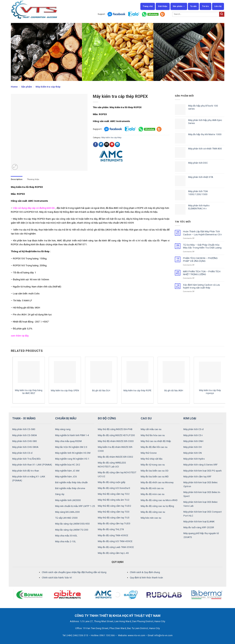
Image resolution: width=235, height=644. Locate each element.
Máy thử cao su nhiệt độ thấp (156, 441)
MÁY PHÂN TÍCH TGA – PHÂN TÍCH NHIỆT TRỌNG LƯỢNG (202, 273)
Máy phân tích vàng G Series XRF (200, 465)
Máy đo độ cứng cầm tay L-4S (113, 553)
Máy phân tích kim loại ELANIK (199, 521)
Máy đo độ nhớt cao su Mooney (157, 482)
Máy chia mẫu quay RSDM (68, 441)
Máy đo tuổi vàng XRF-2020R (199, 527)
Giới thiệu (163, 6)
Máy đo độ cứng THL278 (111, 529)
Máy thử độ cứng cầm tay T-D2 (114, 494)
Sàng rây (60, 494)
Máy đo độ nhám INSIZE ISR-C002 (115, 457)
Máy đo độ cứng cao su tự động (157, 506)
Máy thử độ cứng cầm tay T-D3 (114, 512)
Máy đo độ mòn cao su (153, 494)
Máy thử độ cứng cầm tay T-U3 (114, 518)
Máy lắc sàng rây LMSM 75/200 (72, 530)
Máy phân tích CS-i (193, 435)
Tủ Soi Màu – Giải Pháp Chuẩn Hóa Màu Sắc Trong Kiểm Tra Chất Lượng (202, 246)
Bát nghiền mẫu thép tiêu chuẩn (71, 482)
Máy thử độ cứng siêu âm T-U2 (114, 500)
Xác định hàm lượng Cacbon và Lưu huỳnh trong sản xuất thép (201, 286)
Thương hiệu (33, 179)
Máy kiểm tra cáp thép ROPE (137, 391)
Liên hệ (218, 6)
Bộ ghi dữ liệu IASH (174, 391)
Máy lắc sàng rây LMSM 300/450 (72, 524)
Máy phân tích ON (193, 453)
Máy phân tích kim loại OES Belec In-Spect (202, 494)
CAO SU (146, 418)
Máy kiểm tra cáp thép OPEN (65, 391)
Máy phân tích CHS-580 (25, 441)
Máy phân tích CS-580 (24, 429)
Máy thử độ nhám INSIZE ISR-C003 (116, 441)
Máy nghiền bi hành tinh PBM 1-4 (72, 435)
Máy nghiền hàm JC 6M (67, 471)
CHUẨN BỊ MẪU (66, 418)
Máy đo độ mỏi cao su (152, 488)
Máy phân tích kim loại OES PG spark (203, 471)
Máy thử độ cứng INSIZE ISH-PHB (115, 429)
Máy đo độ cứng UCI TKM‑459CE (115, 541)
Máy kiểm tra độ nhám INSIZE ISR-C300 (115, 449)
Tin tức (205, 6)
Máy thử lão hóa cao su (153, 435)
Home (14, 87)
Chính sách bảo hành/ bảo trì (57, 577)
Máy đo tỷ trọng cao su (153, 465)
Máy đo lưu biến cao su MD (155, 476)
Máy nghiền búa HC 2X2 (68, 465)
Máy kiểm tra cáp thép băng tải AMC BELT (29, 392)
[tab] (17, 179)
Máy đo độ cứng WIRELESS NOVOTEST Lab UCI (112, 465)
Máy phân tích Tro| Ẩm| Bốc (27, 459)
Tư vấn (193, 6)
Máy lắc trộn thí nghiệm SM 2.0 (71, 447)
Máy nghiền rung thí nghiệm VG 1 (72, 459)
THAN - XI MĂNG (24, 418)
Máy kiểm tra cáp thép (48, 87)
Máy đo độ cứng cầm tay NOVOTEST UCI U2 (117, 474)
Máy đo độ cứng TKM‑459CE (113, 535)
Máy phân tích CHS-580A (25, 447)
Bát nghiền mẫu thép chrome (70, 488)
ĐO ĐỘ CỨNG (107, 418)
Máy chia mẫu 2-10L (66, 541)
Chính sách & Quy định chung (145, 572)
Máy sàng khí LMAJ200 (67, 512)
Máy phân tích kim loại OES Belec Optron (200, 484)
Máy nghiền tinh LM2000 (68, 500)
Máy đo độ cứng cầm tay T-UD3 (114, 523)
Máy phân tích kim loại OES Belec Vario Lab (200, 504)
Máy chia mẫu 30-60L (66, 536)
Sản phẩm (179, 6)
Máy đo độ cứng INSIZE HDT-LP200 (116, 435)
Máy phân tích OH (193, 447)
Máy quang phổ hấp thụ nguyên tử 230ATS (201, 535)
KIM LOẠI (190, 418)
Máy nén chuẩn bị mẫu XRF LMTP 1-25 (75, 506)
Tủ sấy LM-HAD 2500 (66, 518)
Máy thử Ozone (149, 453)
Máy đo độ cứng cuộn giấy (112, 482)
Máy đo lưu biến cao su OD (155, 471)
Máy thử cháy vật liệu (152, 459)
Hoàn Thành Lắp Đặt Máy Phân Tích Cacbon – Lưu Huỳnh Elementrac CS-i (202, 233)
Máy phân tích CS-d (22, 453)
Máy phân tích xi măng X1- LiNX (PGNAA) (29, 478)
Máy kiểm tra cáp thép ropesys (210, 392)
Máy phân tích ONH (193, 441)
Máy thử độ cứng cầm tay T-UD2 (114, 506)
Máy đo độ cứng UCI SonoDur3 (114, 488)
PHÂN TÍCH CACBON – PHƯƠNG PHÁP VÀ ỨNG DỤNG (200, 259)
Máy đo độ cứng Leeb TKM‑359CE (116, 547)
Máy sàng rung (63, 429)
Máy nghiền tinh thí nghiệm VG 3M (73, 453)
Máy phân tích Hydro (194, 459)
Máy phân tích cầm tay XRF (197, 476)
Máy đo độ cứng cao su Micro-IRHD (159, 500)
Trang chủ (148, 6)
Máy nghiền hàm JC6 (66, 476)
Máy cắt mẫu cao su (151, 429)
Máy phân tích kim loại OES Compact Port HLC (203, 514)
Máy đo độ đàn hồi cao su (154, 447)
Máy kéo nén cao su (151, 518)
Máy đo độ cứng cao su (153, 512)
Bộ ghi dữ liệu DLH (101, 391)
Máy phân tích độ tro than (26, 471)
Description (17, 179)
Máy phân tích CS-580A (25, 435)
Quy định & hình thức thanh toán (146, 577)
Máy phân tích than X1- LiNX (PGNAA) (32, 465)
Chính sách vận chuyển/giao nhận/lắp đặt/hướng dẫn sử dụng (74, 572)
